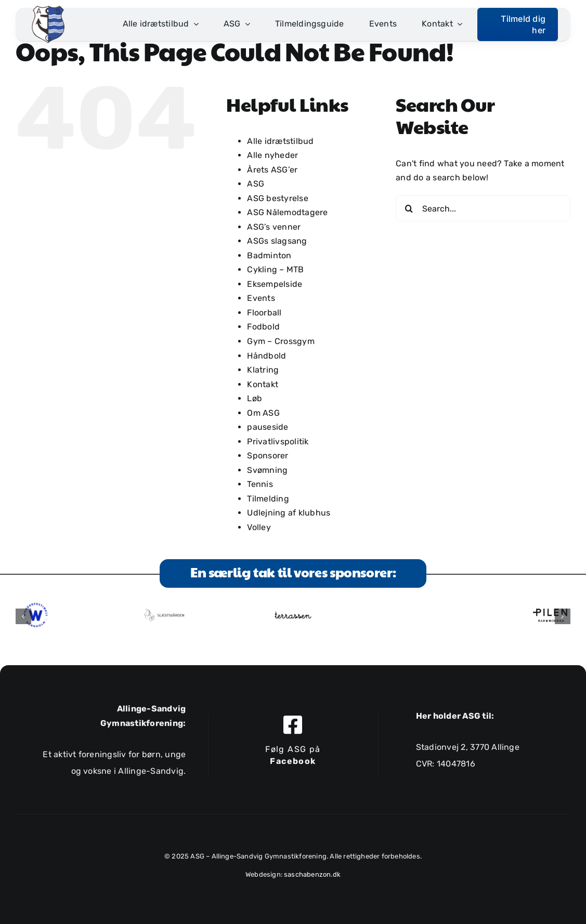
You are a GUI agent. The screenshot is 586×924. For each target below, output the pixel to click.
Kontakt (263, 384)
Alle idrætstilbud (280, 141)
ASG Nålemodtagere (287, 212)
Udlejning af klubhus (289, 513)
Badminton (269, 255)
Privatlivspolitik (278, 441)
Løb (255, 398)
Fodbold (263, 327)
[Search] (409, 208)
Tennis (260, 484)
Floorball (264, 313)
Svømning (267, 470)
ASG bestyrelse (277, 198)
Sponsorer (268, 456)
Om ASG (263, 413)
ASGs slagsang (277, 241)
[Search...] (483, 208)
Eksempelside (275, 284)
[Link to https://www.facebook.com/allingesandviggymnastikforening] (293, 725)
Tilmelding (268, 499)
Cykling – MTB (275, 269)
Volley (259, 527)
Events (261, 298)
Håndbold (266, 356)
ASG (256, 184)
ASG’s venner (274, 227)
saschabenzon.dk (312, 874)
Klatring (263, 370)
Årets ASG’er (272, 170)
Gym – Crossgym (281, 341)
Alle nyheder (272, 155)
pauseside (268, 427)
